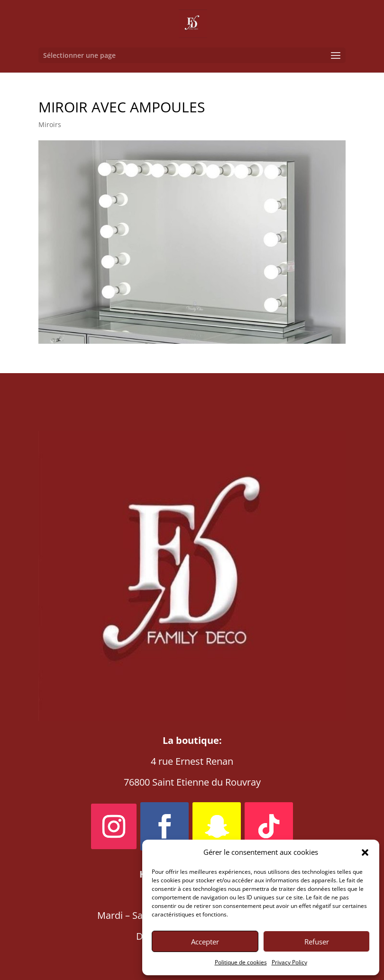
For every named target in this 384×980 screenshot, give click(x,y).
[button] (365, 852)
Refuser (317, 942)
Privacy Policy (289, 962)
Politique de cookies (241, 962)
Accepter (205, 942)
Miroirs (50, 124)
